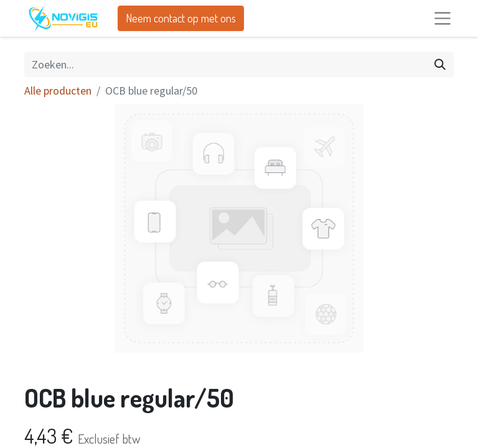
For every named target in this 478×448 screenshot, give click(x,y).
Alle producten (58, 91)
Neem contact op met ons (181, 18)
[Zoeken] (440, 64)
